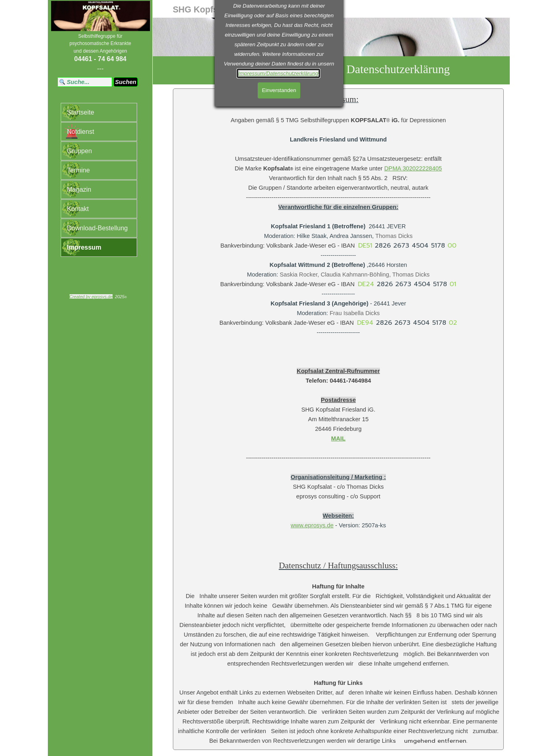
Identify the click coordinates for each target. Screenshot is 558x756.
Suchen (126, 82)
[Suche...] (85, 82)
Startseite (81, 112)
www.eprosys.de (312, 525)
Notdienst (81, 132)
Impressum (84, 247)
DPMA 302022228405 (413, 168)
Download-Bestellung (97, 228)
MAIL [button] (338, 438)
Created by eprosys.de (91, 297)
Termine (79, 170)
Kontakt (78, 209)
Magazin (79, 190)
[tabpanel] (100, 53)
